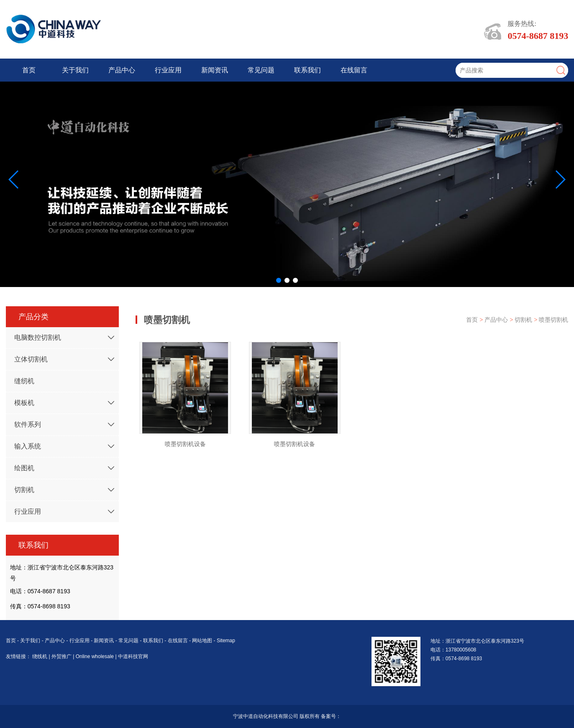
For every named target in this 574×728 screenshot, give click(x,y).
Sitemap (226, 641)
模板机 (24, 403)
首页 (29, 70)
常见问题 (261, 70)
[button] (279, 280)
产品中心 (122, 70)
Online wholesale (96, 656)
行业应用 (168, 70)
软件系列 (28, 424)
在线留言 (354, 70)
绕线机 (40, 656)
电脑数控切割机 (38, 337)
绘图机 (24, 468)
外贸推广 (62, 656)
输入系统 (28, 446)
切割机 (24, 490)
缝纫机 (24, 381)
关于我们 (75, 70)
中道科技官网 (133, 656)
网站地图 (202, 641)
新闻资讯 (215, 70)
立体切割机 (31, 359)
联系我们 (307, 70)
